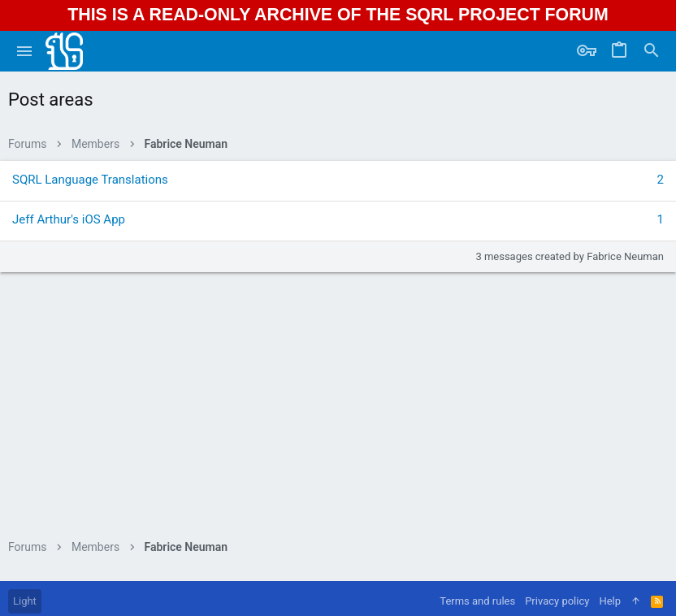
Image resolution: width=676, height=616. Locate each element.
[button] (25, 51)
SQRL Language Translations (90, 180)
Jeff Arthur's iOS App (69, 219)
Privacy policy (557, 601)
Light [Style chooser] (25, 601)
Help (610, 601)
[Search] (652, 51)
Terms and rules (477, 601)
